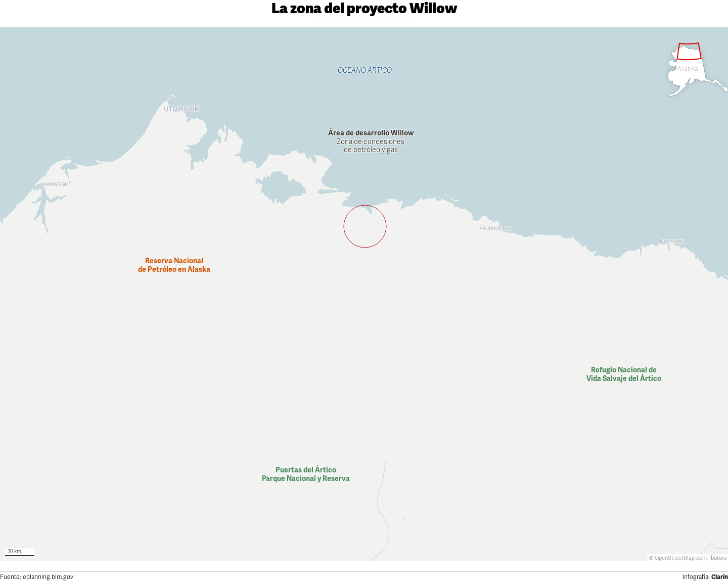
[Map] (364, 294)
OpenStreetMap (675, 558)
